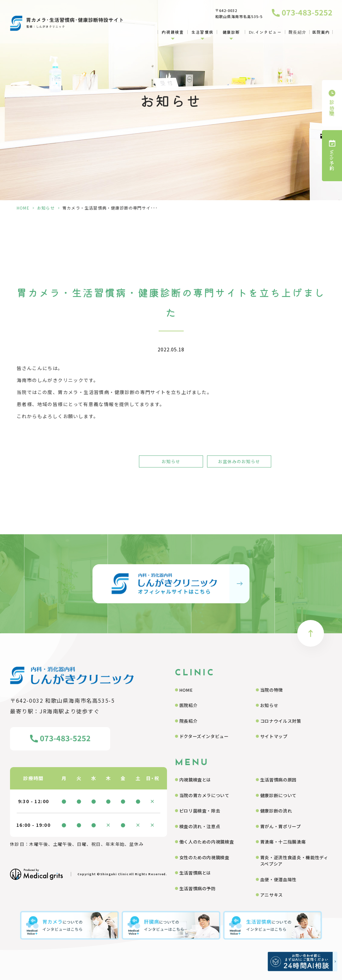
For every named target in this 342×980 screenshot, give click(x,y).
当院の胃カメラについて (204, 795)
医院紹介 (189, 705)
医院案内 (321, 32)
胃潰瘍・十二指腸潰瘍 (283, 842)
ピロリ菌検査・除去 (200, 811)
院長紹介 (297, 32)
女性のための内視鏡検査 (204, 857)
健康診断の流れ (276, 811)
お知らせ (46, 208)
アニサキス (272, 895)
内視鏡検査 (173, 32)
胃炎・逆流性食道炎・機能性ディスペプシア (294, 861)
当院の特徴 (272, 690)
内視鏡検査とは (195, 780)
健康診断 (231, 32)
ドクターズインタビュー (204, 736)
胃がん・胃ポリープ (281, 826)
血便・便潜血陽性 (278, 879)
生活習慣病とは (195, 873)
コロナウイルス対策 (281, 721)
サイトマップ (274, 736)
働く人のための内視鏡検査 (207, 842)
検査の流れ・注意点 (200, 826)
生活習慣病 (202, 32)
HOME (23, 208)
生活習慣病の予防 (198, 888)
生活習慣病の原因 (278, 780)
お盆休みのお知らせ (239, 461)
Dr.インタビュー (265, 32)
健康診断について (278, 795)
